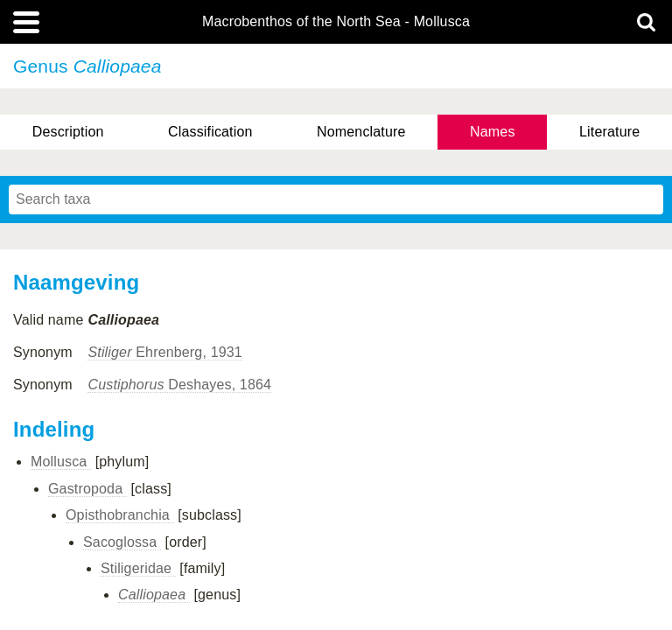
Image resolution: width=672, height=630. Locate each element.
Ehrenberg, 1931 (164, 352)
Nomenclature (361, 132)
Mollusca (61, 462)
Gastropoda (87, 489)
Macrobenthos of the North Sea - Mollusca (336, 22)
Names (492, 132)
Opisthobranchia (120, 515)
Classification (210, 132)
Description (68, 132)
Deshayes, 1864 (179, 385)
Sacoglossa (122, 542)
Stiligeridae (138, 568)
